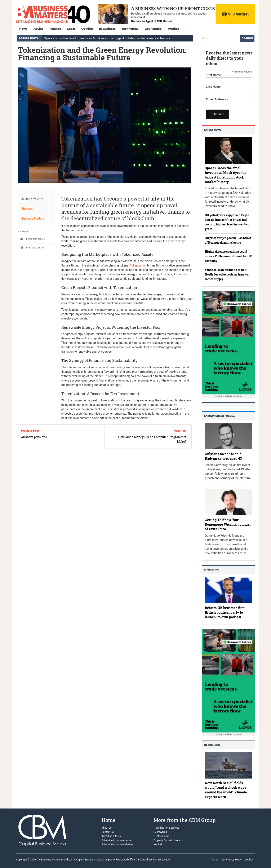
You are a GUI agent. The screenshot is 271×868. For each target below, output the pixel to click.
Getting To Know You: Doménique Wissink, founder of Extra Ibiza (228, 524)
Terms (215, 860)
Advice (38, 29)
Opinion (87, 29)
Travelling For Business (166, 828)
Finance (55, 29)
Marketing (212, 570)
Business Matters (33, 219)
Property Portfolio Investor (168, 840)
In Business (107, 29)
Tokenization (138, 265)
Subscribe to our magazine (116, 840)
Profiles (173, 29)
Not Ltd (158, 845)
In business (212, 745)
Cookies (249, 860)
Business (27, 209)
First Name (213, 75)
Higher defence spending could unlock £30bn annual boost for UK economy (228, 256)
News (23, 29)
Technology (130, 29)
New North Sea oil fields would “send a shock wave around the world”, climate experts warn (226, 790)
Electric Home (161, 836)
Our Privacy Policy (231, 860)
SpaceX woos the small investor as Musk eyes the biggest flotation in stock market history (107, 38)
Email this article (31, 239)
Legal (71, 29)
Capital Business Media (89, 860)
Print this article (31, 248)
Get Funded (153, 29)
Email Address (217, 99)
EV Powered (160, 832)
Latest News (213, 130)
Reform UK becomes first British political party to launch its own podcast (225, 613)
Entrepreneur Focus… (219, 416)
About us (107, 828)
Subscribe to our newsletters (117, 845)
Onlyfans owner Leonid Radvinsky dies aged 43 (223, 456)
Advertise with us (111, 836)
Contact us (108, 832)
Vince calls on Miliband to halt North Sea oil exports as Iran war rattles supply (227, 274)
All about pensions (34, 437)
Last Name (213, 87)
